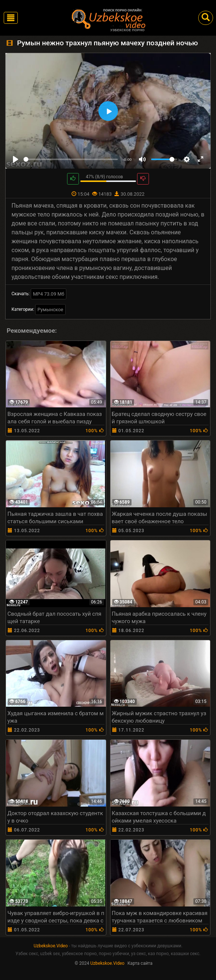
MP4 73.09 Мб (49, 294)
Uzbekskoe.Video (51, 946)
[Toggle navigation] (11, 18)
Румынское (50, 310)
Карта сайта (140, 963)
